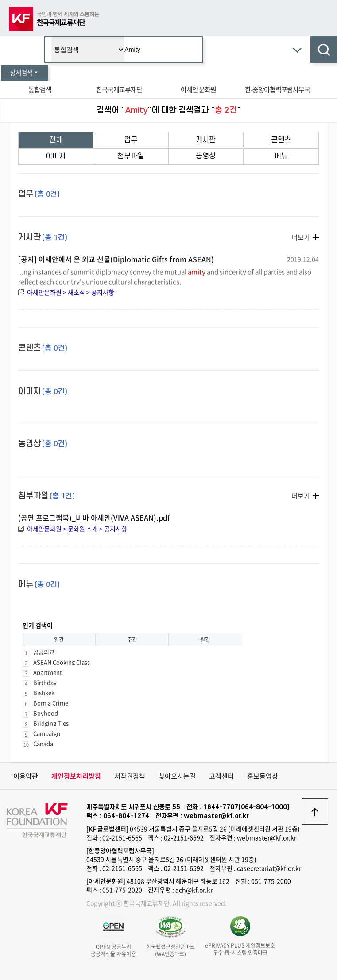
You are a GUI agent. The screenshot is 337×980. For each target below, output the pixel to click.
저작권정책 (130, 776)
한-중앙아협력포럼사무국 (277, 89)
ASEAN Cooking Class (62, 662)
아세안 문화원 (198, 89)
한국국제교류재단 (119, 89)
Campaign (47, 733)
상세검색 (24, 73)
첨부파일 (131, 156)
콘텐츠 (281, 140)
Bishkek (44, 693)
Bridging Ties (51, 723)
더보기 (301, 237)
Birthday (45, 682)
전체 (56, 140)
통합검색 (40, 89)
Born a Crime (51, 703)
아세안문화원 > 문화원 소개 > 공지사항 (77, 529)
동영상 (206, 156)
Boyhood (46, 713)
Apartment (48, 672)
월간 (205, 640)
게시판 (206, 140)
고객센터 (221, 776)
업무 (131, 140)
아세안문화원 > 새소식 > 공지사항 (71, 292)
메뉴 (281, 156)
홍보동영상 (263, 776)
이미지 (56, 156)
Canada (43, 743)
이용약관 (26, 776)
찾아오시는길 (177, 776)
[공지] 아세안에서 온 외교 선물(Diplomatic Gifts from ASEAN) (116, 259)
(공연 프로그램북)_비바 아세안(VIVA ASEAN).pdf (94, 517)
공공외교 (44, 652)
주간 (132, 640)
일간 (59, 640)
